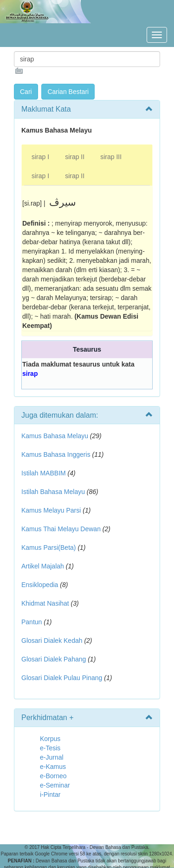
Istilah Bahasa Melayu (53, 492)
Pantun (32, 622)
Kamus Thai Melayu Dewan (61, 529)
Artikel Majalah (43, 566)
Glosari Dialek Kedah (52, 641)
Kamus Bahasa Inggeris (56, 454)
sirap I (40, 157)
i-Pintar (50, 795)
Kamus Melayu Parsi (51, 510)
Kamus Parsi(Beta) (48, 548)
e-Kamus (53, 767)
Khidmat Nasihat (45, 603)
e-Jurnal (52, 757)
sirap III (111, 157)
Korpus (50, 739)
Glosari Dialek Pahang (54, 659)
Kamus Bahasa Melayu (56, 436)
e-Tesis (50, 748)
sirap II (75, 157)
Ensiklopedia (40, 585)
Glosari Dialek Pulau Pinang (62, 678)
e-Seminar (55, 785)
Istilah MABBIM (44, 473)
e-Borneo (53, 776)
